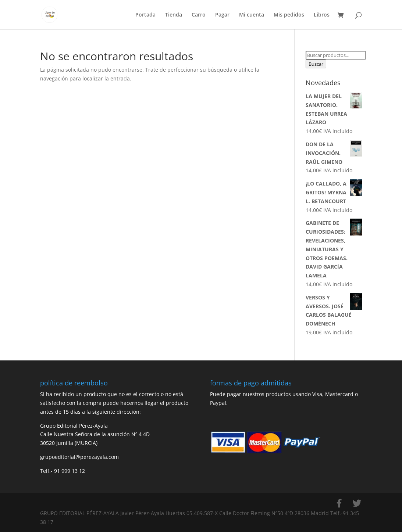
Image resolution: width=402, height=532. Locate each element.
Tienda (174, 15)
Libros (322, 15)
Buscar (316, 64)
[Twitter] (357, 503)
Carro (199, 15)
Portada (145, 15)
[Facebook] (339, 503)
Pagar (222, 15)
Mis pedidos (289, 15)
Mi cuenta (252, 15)
